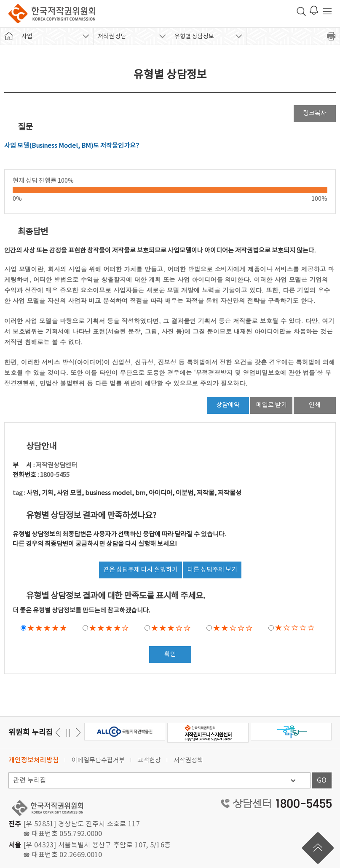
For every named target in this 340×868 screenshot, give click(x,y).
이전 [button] (77, 733)
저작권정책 (188, 760)
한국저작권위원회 (52, 14)
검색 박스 (301, 11)
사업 (27, 37)
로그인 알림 (314, 10)
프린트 (332, 36)
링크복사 (315, 113)
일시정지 (68, 733)
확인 (170, 654)
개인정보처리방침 (34, 760)
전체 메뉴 (327, 11)
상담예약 (228, 405)
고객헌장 (149, 760)
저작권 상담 (112, 37)
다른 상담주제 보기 (212, 570)
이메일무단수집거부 (98, 760)
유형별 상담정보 (194, 37)
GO (322, 780)
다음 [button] (59, 733)
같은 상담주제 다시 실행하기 (141, 570)
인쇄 (315, 405)
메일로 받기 (272, 405)
